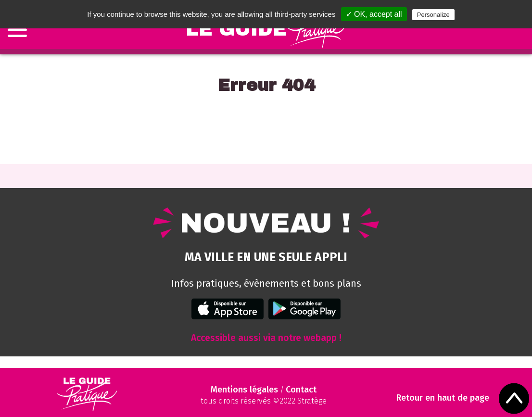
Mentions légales (244, 390)
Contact (301, 390)
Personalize (433, 15)
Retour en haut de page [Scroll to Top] (443, 398)
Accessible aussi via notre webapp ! (266, 338)
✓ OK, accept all (374, 14)
